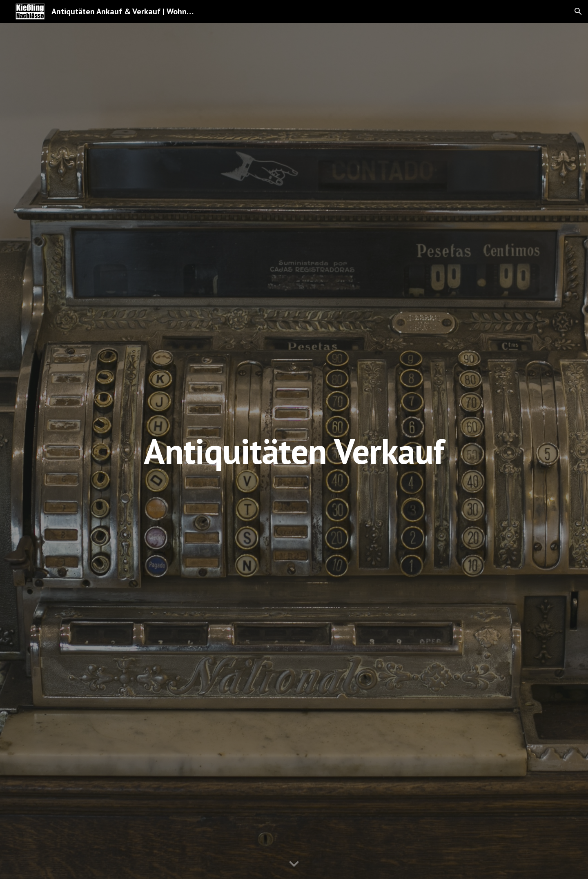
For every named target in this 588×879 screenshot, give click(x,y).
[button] (578, 11)
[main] (294, 451)
